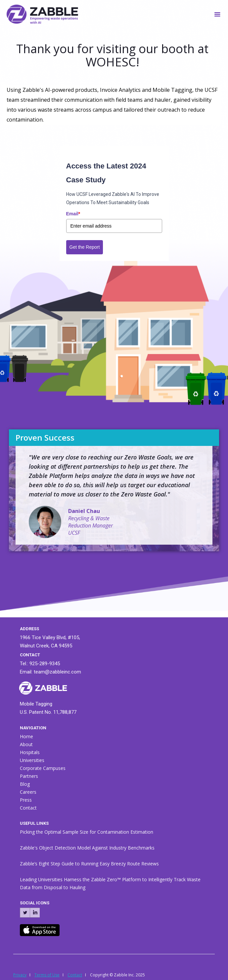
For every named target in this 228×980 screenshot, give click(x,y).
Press (26, 800)
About (26, 744)
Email (73, 214)
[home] (39, 13)
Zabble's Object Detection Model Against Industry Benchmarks (87, 848)
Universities (32, 760)
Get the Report (85, 247)
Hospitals (30, 752)
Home (26, 736)
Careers (28, 792)
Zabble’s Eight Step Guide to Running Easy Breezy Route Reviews (89, 864)
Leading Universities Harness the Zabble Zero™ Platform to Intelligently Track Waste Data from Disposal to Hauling (110, 883)
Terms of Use (47, 975)
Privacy (20, 975)
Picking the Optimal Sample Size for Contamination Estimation (87, 832)
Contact (28, 808)
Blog (25, 784)
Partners (29, 776)
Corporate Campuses (43, 768)
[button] (217, 13)
